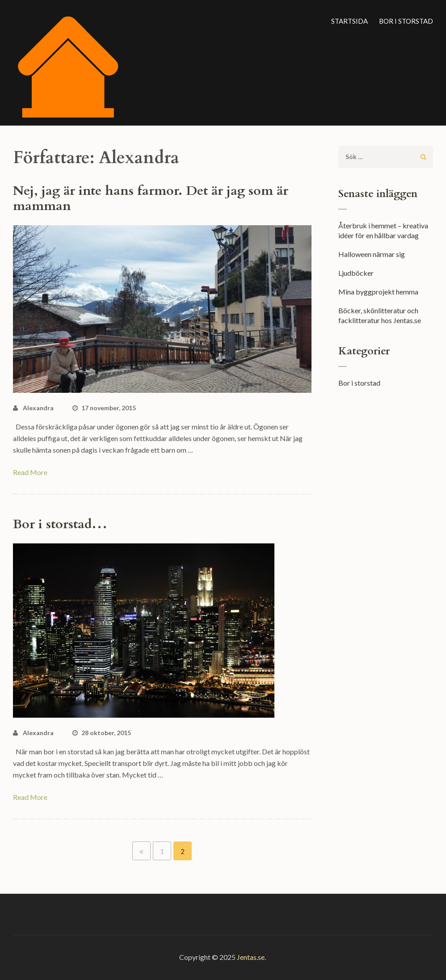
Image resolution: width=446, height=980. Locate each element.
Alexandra (38, 408)
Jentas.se (251, 957)
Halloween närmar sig (372, 254)
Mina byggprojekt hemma (378, 292)
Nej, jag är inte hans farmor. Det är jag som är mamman (151, 198)
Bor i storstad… (60, 524)
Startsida (349, 21)
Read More (30, 472)
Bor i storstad (406, 21)
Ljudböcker (356, 273)
